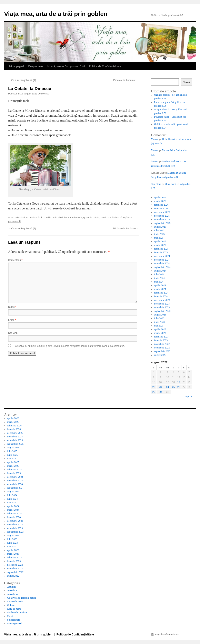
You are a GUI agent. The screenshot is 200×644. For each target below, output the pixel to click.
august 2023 (160, 315)
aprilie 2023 (160, 329)
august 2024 (160, 271)
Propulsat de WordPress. (167, 634)
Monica (45, 94)
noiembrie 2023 (162, 304)
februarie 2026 (161, 205)
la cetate (95, 218)
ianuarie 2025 (161, 252)
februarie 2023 (161, 337)
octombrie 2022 (162, 348)
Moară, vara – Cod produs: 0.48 (66, 66)
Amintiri (12, 587)
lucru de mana (14, 609)
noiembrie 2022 (162, 344)
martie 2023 (160, 333)
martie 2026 (160, 201)
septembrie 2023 (162, 311)
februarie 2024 (161, 293)
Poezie (11, 616)
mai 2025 (159, 238)
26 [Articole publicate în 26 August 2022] (179, 387)
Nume (12, 307)
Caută (186, 82)
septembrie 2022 (162, 351)
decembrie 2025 (162, 212)
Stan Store (156, 184)
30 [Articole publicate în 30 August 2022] (160, 392)
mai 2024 (159, 282)
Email (12, 320)
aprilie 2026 (160, 197)
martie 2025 (160, 245)
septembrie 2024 (162, 267)
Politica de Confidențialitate (105, 66)
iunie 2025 (159, 234)
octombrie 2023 (162, 307)
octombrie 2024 (162, 263)
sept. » (189, 396)
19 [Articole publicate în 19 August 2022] (179, 382)
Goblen (11, 605)
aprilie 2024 (160, 285)
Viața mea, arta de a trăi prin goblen (56, 14)
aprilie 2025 (160, 241)
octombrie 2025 (162, 219)
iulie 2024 (159, 274)
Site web (13, 333)
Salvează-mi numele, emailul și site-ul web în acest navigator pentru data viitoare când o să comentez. (69, 346)
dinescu (78, 218)
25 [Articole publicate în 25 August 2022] (173, 387)
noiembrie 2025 (162, 216)
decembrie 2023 (162, 300)
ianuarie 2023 (161, 340)
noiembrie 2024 (162, 260)
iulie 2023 (159, 318)
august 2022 (160, 355)
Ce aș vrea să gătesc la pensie (22, 598)
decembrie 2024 (162, 256)
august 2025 (160, 227)
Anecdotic (12, 590)
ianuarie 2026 (161, 208)
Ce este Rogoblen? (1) (22, 80)
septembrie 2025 (162, 223)
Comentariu (15, 260)
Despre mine (36, 66)
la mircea (106, 218)
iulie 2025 (159, 230)
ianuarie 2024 (161, 296)
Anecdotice (13, 594)
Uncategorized (14, 623)
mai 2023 (159, 326)
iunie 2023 (159, 322)
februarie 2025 (161, 249)
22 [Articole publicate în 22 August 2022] (154, 387)
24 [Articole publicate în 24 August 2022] (167, 387)
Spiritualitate (14, 620)
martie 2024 (160, 289)
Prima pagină (16, 66)
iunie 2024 (159, 278)
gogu (86, 218)
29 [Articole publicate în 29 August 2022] (154, 392)
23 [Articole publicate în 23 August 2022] (160, 387)
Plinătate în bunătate (126, 80)
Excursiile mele (49, 218)
